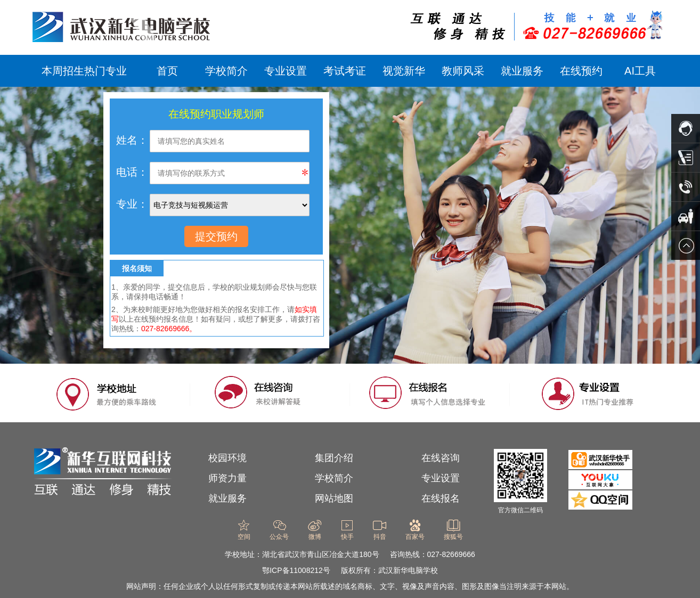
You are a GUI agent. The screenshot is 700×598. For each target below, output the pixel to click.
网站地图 (334, 498)
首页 (167, 71)
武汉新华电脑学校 (408, 570)
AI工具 (640, 71)
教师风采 (463, 71)
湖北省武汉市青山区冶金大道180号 (320, 554)
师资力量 (227, 478)
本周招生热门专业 (84, 71)
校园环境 (227, 458)
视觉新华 (404, 71)
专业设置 (286, 71)
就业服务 (522, 71)
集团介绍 (334, 458)
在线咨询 (441, 458)
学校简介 (226, 71)
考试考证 (345, 71)
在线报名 (441, 498)
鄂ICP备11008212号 (296, 570)
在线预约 (581, 71)
